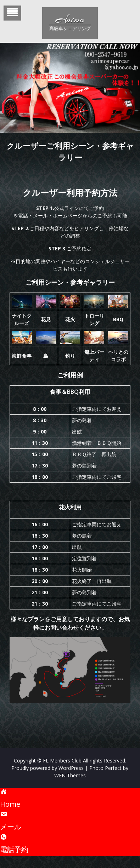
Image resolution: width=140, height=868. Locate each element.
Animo (70, 19)
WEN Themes (70, 775)
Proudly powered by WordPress (47, 768)
